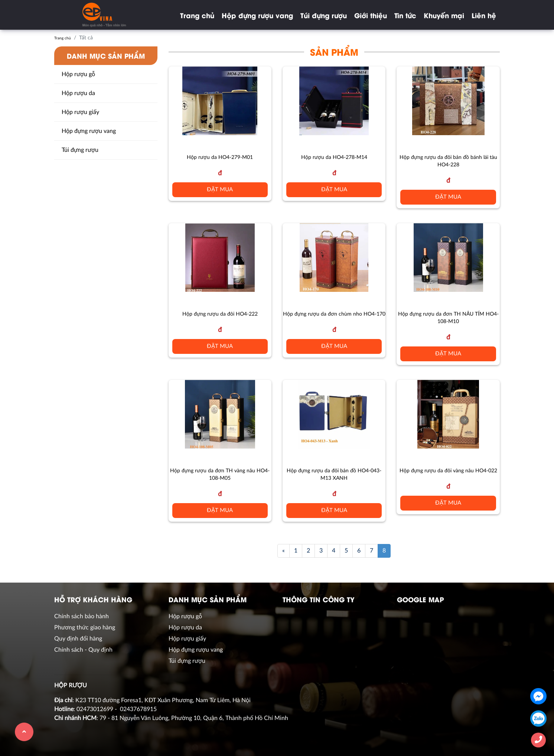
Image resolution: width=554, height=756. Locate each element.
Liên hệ (484, 15)
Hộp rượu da (78, 93)
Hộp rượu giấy (80, 112)
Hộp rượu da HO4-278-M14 (334, 157)
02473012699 (95, 709)
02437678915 (138, 709)
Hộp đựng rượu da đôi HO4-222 (220, 314)
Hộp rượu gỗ (78, 74)
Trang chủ (197, 15)
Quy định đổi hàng (78, 639)
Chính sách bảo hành (82, 616)
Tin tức (405, 15)
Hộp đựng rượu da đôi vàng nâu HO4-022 (448, 471)
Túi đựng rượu (324, 15)
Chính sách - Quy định (83, 650)
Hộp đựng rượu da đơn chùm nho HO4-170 (334, 314)
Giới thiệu (371, 15)
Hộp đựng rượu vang (257, 15)
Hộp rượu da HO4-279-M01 (220, 157)
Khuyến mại (444, 15)
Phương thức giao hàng (85, 628)
